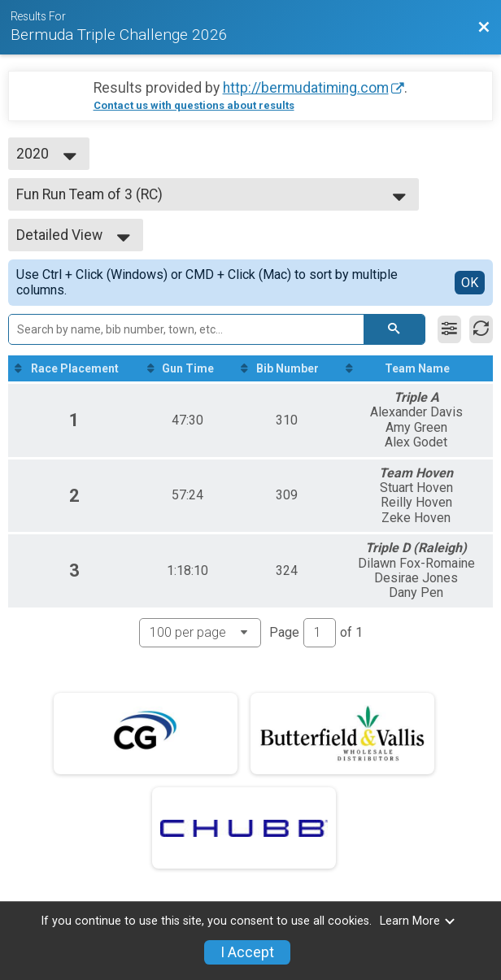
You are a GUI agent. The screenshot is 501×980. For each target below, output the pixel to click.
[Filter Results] (449, 329)
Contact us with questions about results (194, 105)
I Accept (247, 952)
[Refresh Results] (481, 329)
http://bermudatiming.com (306, 88)
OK (470, 283)
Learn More (418, 921)
